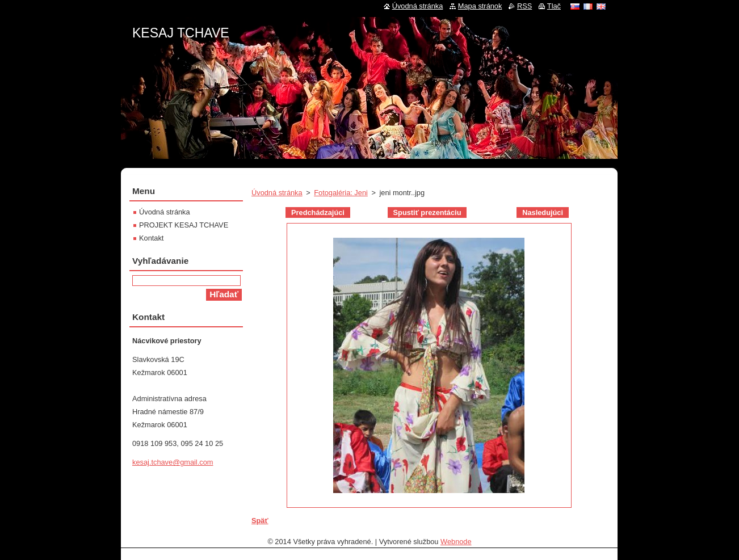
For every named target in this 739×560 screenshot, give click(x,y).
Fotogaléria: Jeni (341, 193)
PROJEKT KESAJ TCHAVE (184, 225)
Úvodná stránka (277, 193)
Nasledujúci (543, 212)
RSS (524, 6)
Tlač (554, 6)
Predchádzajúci (318, 212)
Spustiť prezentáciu (427, 212)
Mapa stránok (480, 6)
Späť (260, 521)
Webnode (456, 542)
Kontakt (151, 238)
